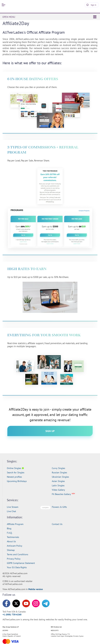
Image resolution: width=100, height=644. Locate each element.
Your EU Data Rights (17, 567)
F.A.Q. (10, 533)
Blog (9, 528)
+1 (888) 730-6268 (12, 615)
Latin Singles (58, 485)
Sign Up (50, 431)
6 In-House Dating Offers (33, 79)
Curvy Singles (58, 468)
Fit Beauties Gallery (61, 494)
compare (45, 507)
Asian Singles (58, 481)
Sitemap (11, 550)
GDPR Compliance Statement (21, 563)
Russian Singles (59, 473)
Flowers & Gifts (59, 507)
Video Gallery (58, 490)
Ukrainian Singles (60, 477)
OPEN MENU (49, 17)
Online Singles (14, 468)
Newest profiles (14, 477)
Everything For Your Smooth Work (44, 335)
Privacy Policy (14, 559)
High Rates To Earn (27, 269)
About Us (11, 541)
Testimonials (13, 537)
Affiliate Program (15, 524)
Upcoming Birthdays (17, 481)
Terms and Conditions (18, 554)
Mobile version (36, 589)
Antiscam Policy (15, 546)
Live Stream (13, 507)
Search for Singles (16, 473)
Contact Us (57, 524)
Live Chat (11, 511)
